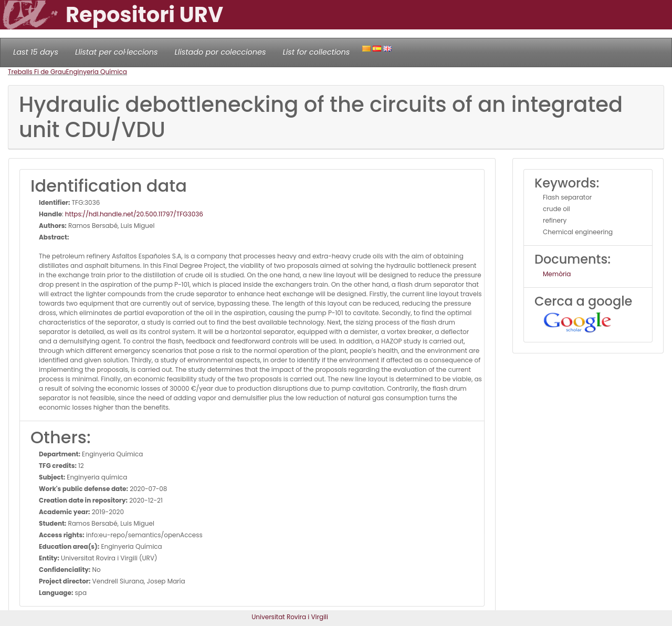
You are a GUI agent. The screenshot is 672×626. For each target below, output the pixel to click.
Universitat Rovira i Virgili (290, 617)
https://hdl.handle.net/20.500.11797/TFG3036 (134, 214)
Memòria (557, 274)
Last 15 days (36, 52)
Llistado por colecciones (220, 52)
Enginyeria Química (97, 72)
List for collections (316, 52)
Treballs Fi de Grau (37, 72)
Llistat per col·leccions (117, 52)
